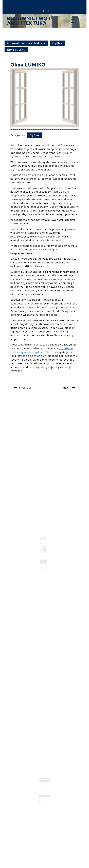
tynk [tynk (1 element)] (41, 797)
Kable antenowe (43, 788)
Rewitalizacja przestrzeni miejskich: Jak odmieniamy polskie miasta (44, 783)
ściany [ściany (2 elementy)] (44, 797)
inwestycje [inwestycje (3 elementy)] (42, 795)
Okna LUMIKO (42, 788)
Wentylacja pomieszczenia (43, 561)
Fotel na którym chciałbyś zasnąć (44, 785)
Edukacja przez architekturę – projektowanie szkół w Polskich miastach (45, 786)
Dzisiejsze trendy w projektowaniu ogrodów (44, 787)
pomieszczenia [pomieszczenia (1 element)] (44, 796)
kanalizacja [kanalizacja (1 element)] (44, 795)
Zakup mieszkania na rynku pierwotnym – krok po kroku (45, 550)
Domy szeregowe (43, 541)
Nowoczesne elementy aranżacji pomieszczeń (44, 789)
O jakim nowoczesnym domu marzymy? (44, 790)
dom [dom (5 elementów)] (46, 794)
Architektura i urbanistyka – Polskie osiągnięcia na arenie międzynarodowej (44, 784)
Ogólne (57, 43)
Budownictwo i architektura (29, 21)
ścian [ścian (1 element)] (43, 797)
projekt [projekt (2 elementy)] (47, 796)
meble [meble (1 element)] (48, 796)
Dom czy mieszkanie (43, 782)
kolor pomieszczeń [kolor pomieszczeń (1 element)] (42, 796)
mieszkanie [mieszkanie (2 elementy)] (42, 796)
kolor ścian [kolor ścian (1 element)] (45, 796)
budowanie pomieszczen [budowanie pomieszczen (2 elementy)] (43, 794)
